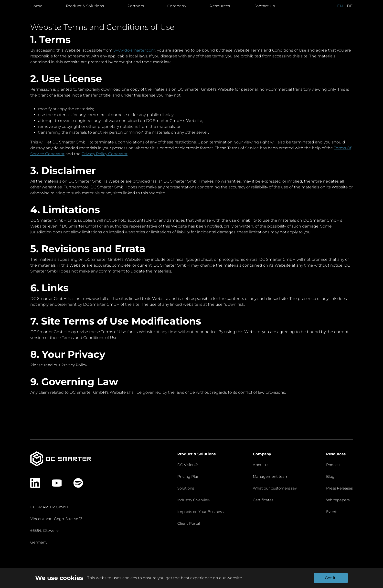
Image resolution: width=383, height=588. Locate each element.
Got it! (331, 578)
